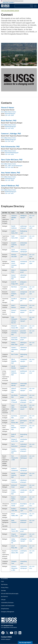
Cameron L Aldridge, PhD (11, 134)
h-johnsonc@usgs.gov (23, 319)
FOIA (2, 582)
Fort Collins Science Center (10, 11)
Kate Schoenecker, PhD (10, 147)
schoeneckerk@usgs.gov (12, 153)
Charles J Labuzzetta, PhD (15, 349)
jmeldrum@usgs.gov (11, 192)
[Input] (24, 6)
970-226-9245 (9, 128)
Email (22, 213)
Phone (31, 213)
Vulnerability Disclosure (7, 603)
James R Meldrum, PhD (10, 186)
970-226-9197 (9, 167)
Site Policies (4, 585)
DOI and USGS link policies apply (10, 594)
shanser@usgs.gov (10, 114)
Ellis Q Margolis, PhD (14, 361)
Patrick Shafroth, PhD (14, 475)
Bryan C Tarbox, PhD (13, 499)
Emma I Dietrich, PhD (14, 277)
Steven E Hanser (8, 108)
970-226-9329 (9, 154)
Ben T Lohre (15, 354)
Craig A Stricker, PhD (14, 492)
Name (13, 213)
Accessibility (4, 579)
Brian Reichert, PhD (9, 121)
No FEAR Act (4, 597)
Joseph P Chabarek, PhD (14, 245)
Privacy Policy (5, 588)
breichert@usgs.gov (10, 127)
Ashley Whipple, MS (14, 541)
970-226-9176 (9, 193)
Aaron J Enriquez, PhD (14, 294)
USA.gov (3, 600)
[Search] (31, 6)
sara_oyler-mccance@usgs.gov (14, 166)
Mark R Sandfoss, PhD (14, 451)
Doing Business (5, 609)
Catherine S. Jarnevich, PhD (15, 333)
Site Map (3, 591)
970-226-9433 (9, 141)
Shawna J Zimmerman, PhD (14, 568)
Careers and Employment (8, 606)
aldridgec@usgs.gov (10, 140)
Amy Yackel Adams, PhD (11, 173)
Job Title (5, 213)
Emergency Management (8, 612)
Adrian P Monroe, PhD (14, 390)
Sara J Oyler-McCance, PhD (12, 160)
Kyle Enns (14, 287)
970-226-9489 (10, 180)
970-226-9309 (9, 115)
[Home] (5, 7)
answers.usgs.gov (6, 639)
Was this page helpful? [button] (25, 643)
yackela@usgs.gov (10, 179)
